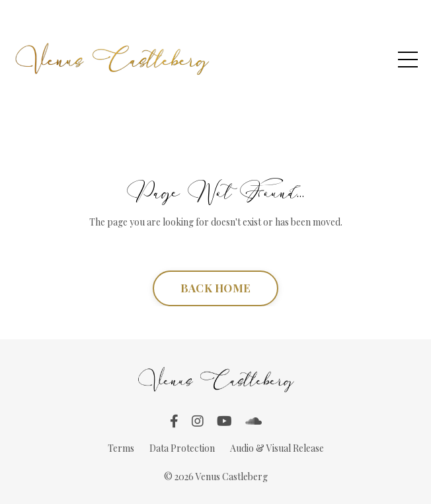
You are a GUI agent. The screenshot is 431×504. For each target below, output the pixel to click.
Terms (121, 448)
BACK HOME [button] (215, 288)
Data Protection (182, 448)
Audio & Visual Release (277, 448)
